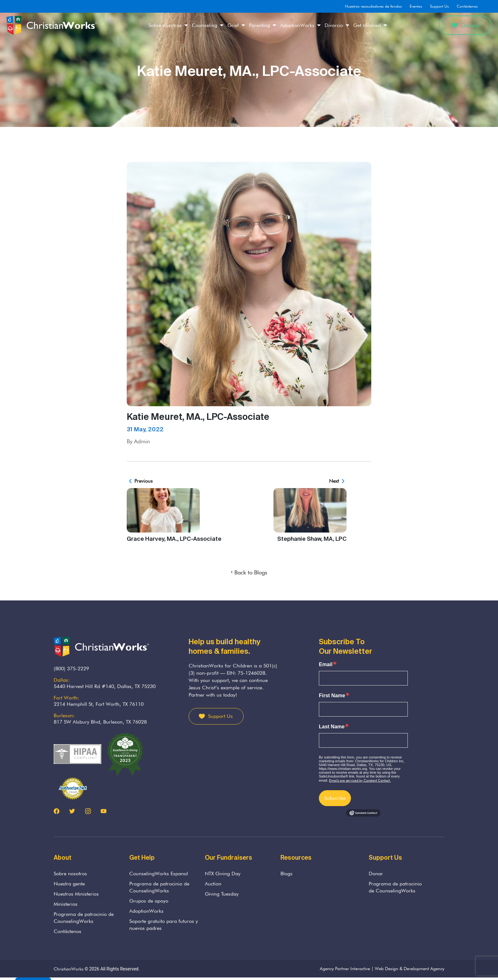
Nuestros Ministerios (76, 894)
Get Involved (367, 25)
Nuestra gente (69, 884)
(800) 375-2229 (71, 669)
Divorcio (334, 25)
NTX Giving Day (223, 874)
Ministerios (66, 904)
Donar (376, 874)
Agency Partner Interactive (345, 969)
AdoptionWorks (297, 25)
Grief (233, 25)
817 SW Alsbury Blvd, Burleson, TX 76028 (100, 722)
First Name (332, 696)
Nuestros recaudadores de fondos (373, 6)
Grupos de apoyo (149, 901)
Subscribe (335, 798)
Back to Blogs (249, 572)
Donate (465, 25)
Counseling (205, 25)
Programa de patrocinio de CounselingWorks (84, 918)
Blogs (286, 874)
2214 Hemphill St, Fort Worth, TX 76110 (99, 704)
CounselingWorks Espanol (159, 874)
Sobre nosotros (165, 25)
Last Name (332, 727)
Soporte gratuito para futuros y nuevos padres (164, 925)
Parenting (259, 25)
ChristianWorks (69, 969)
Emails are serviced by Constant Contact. (360, 780)
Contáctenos (467, 6)
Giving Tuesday (222, 894)
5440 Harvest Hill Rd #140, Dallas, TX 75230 (105, 686)
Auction (213, 884)
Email (326, 665)
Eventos (416, 6)
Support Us (439, 6)
